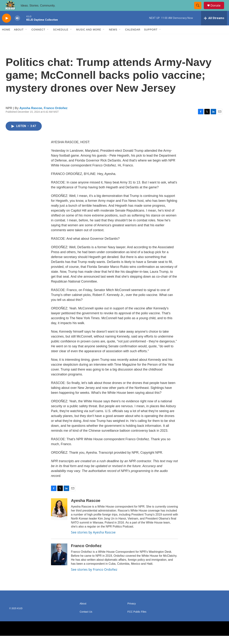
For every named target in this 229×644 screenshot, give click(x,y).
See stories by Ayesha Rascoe (93, 540)
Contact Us (86, 620)
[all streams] (214, 26)
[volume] (17, 26)
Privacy (132, 612)
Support (151, 38)
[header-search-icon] (199, 10)
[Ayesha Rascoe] (59, 517)
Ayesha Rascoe (31, 116)
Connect (38, 38)
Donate (218, 10)
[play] (7, 26)
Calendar (133, 38)
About (19, 38)
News (113, 38)
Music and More (89, 38)
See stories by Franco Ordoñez (94, 578)
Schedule (61, 38)
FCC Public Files (137, 620)
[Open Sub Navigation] (26, 38)
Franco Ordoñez (56, 116)
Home (6, 38)
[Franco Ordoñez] (59, 563)
